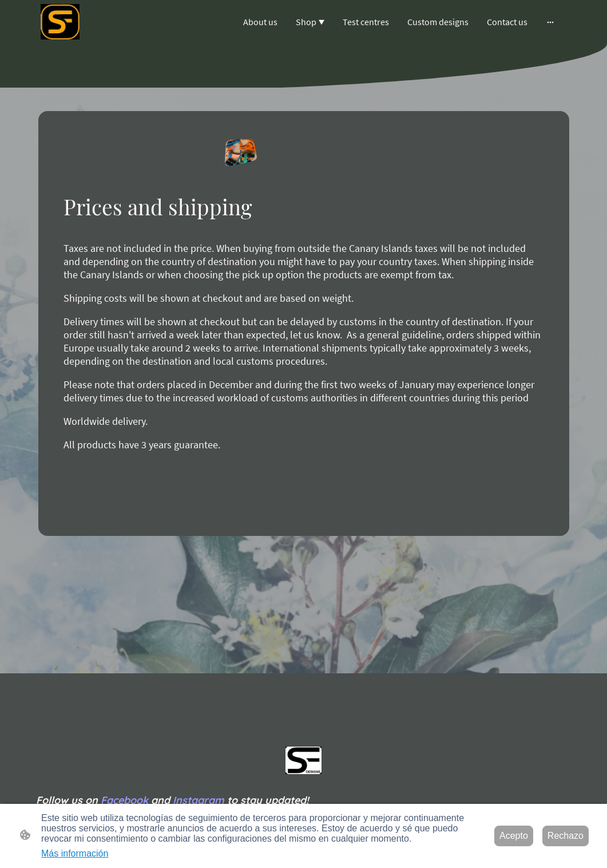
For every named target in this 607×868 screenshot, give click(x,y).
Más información (75, 853)
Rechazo (566, 836)
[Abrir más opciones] (550, 22)
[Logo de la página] (60, 22)
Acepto (514, 836)
